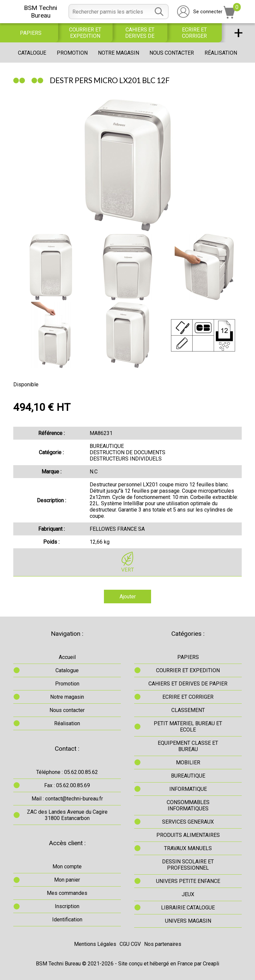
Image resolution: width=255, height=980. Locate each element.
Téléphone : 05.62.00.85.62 (67, 772)
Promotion (72, 53)
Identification (67, 920)
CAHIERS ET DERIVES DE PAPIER (140, 33)
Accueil (67, 657)
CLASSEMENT (188, 710)
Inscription (67, 906)
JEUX (188, 894)
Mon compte (67, 867)
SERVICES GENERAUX (188, 822)
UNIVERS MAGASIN (188, 921)
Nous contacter (172, 53)
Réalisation (221, 53)
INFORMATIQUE (188, 789)
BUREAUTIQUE (188, 776)
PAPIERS (31, 33)
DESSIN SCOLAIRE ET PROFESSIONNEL (188, 865)
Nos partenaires (163, 944)
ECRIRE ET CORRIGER (194, 33)
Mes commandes (67, 893)
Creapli (211, 964)
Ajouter (128, 597)
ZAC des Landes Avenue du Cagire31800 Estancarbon (67, 815)
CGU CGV (130, 944)
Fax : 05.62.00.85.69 (67, 785)
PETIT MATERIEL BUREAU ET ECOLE (188, 727)
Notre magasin (119, 53)
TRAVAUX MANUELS (188, 848)
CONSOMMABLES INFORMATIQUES (188, 805)
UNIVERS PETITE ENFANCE (188, 881)
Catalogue (32, 53)
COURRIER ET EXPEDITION (85, 33)
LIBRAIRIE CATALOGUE (188, 908)
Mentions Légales (95, 944)
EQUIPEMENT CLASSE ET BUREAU (188, 746)
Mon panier (67, 880)
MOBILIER (188, 762)
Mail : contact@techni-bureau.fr (67, 799)
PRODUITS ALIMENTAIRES (188, 835)
